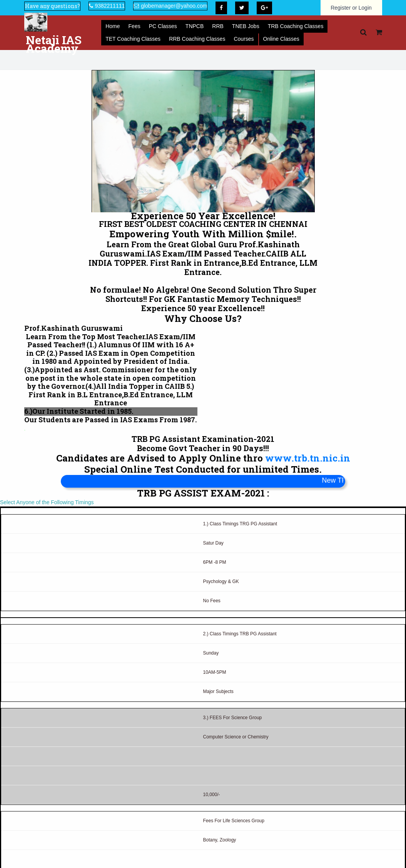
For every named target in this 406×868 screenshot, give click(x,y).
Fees (134, 26)
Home (113, 26)
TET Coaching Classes (133, 39)
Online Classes (281, 39)
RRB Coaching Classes (197, 39)
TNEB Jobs (246, 26)
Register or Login (351, 8)
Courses (244, 39)
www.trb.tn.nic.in (308, 458)
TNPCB (195, 26)
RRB (218, 26)
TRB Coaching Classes (296, 26)
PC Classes (163, 26)
